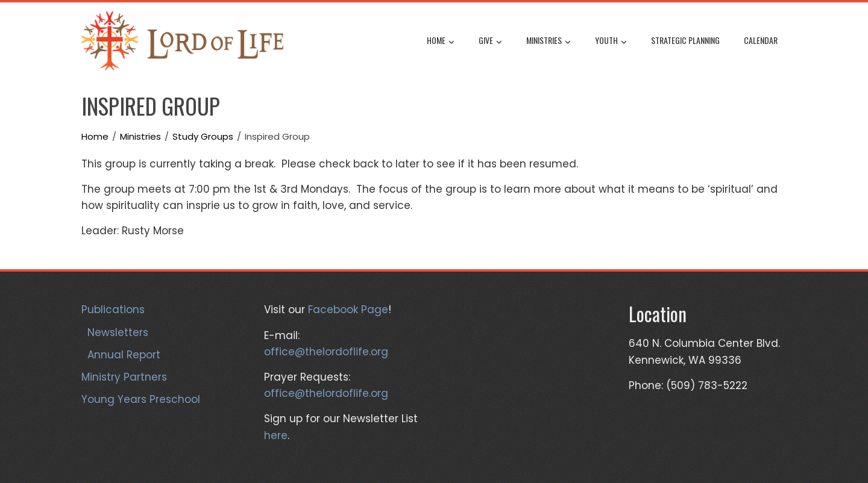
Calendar (761, 40)
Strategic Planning (685, 40)
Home (441, 42)
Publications (113, 310)
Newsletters (118, 332)
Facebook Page (348, 310)
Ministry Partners (124, 377)
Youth (611, 42)
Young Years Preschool (141, 399)
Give (490, 42)
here (276, 435)
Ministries (549, 42)
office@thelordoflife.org (326, 352)
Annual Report (124, 355)
